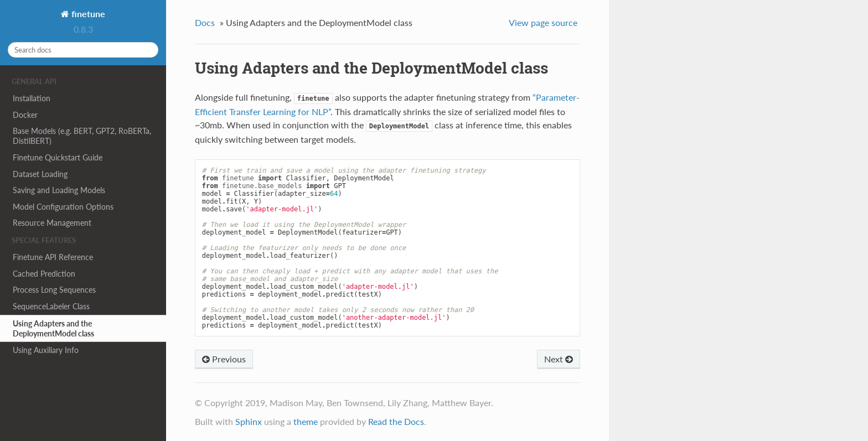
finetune (87, 14)
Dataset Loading (40, 174)
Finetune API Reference (53, 257)
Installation (32, 98)
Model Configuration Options (63, 207)
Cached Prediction (44, 274)
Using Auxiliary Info (46, 350)
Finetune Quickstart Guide (58, 157)
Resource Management (52, 223)
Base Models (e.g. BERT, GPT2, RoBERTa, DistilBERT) (82, 136)
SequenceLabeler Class (51, 306)
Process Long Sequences (54, 290)
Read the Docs (396, 421)
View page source (543, 22)
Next (559, 359)
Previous (224, 359)
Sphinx (249, 421)
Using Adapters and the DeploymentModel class (53, 328)
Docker (25, 115)
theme (306, 421)
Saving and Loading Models (59, 190)
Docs (205, 22)
